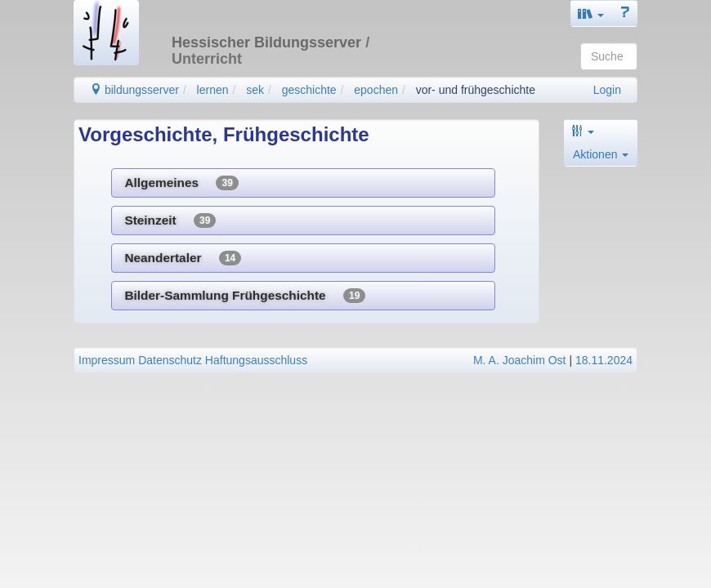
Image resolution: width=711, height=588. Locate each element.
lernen (213, 90)
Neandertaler (183, 258)
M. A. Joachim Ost (520, 360)
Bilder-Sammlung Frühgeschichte (245, 296)
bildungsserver (134, 90)
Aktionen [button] (601, 154)
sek (255, 90)
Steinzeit (170, 220)
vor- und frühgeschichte (476, 90)
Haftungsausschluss (256, 360)
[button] (591, 13)
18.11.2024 (604, 360)
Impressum (107, 360)
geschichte (309, 90)
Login (607, 90)
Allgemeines (181, 183)
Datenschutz (170, 360)
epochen (376, 90)
